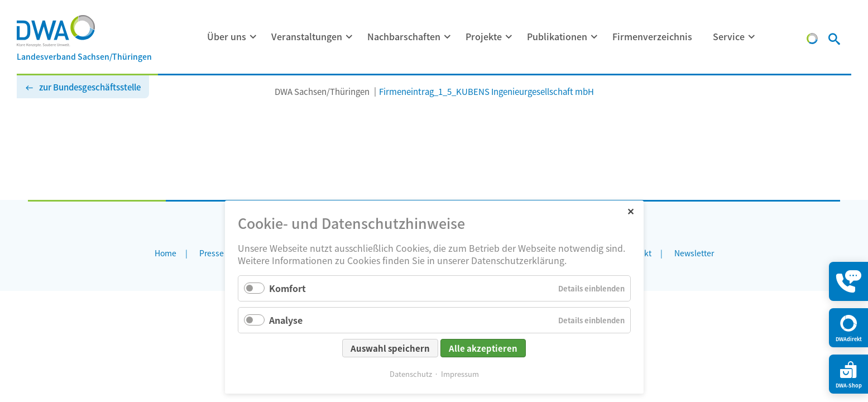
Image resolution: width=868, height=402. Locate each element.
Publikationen (557, 36)
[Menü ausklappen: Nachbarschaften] (448, 37)
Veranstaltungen (307, 36)
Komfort (287, 288)
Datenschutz (411, 374)
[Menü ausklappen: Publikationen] (594, 37)
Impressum (460, 374)
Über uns (227, 36)
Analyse (286, 320)
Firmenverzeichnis (652, 36)
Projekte (484, 36)
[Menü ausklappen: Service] (752, 37)
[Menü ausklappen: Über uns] (253, 37)
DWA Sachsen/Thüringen (322, 91)
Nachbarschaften (404, 36)
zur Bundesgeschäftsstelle (90, 87)
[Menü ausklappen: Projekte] (509, 37)
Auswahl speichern (390, 348)
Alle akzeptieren (483, 348)
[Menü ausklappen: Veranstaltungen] (349, 37)
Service (729, 36)
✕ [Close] (630, 211)
